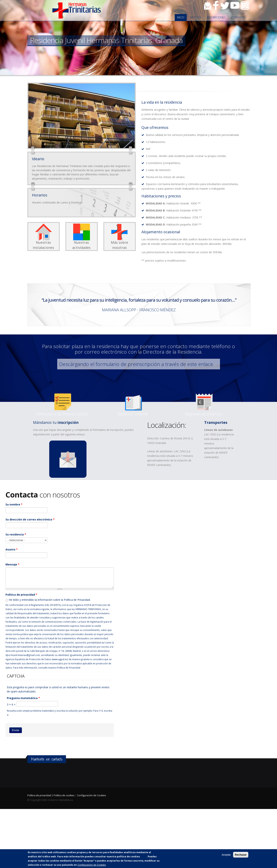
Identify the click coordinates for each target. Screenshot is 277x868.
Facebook (216, 5)
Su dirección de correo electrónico (30, 519)
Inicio (181, 17)
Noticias (196, 17)
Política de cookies (64, 795)
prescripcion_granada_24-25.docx (63, 405)
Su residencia (16, 534)
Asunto (12, 549)
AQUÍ (143, 857)
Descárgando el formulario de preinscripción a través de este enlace (136, 364)
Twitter (225, 5)
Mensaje (12, 564)
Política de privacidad (21, 595)
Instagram (245, 5)
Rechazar (241, 855)
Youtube (235, 5)
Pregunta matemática (23, 698)
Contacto (208, 5)
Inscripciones (216, 17)
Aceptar (226, 855)
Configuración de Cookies (92, 795)
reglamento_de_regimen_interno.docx (133, 405)
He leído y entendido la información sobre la (50, 600)
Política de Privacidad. (77, 600)
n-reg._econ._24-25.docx (204, 405)
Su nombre (14, 504)
